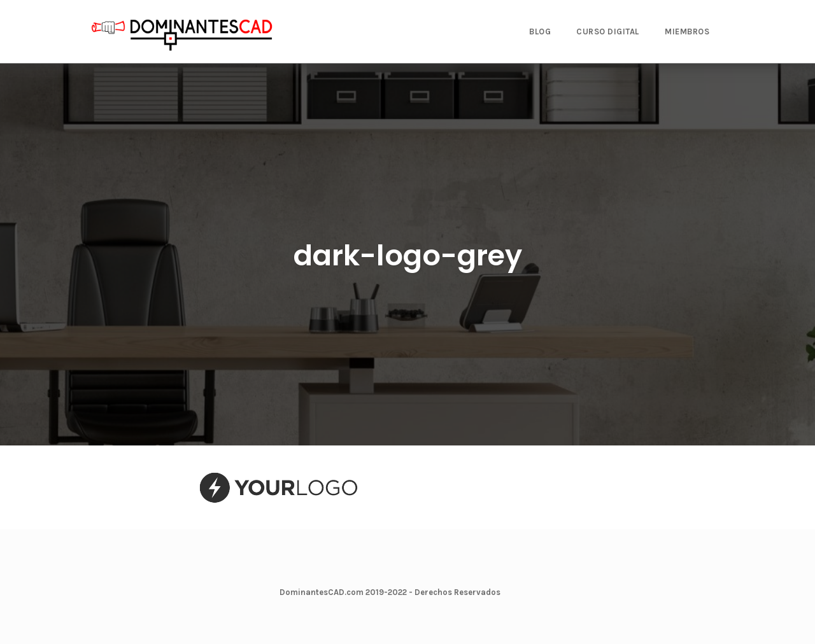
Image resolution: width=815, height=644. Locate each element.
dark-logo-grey (408, 255)
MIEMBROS (687, 31)
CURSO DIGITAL (608, 31)
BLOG (540, 31)
